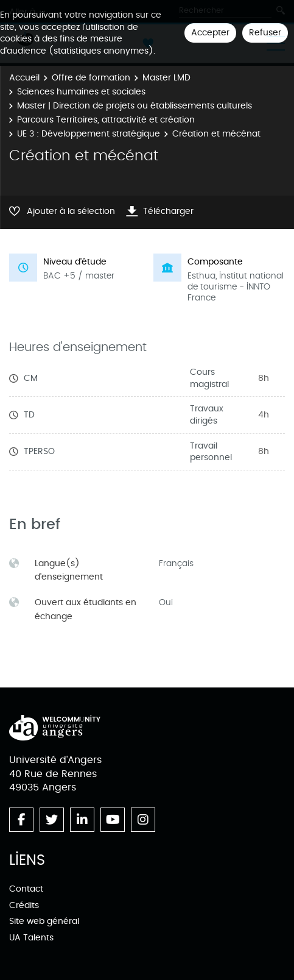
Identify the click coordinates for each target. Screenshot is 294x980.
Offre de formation (91, 78)
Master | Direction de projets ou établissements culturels (135, 106)
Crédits (24, 905)
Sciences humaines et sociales (81, 92)
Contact (26, 889)
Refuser (265, 33)
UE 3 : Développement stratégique (89, 134)
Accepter (210, 33)
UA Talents (31, 938)
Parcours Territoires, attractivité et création (106, 120)
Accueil (24, 78)
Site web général (44, 921)
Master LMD (166, 78)
